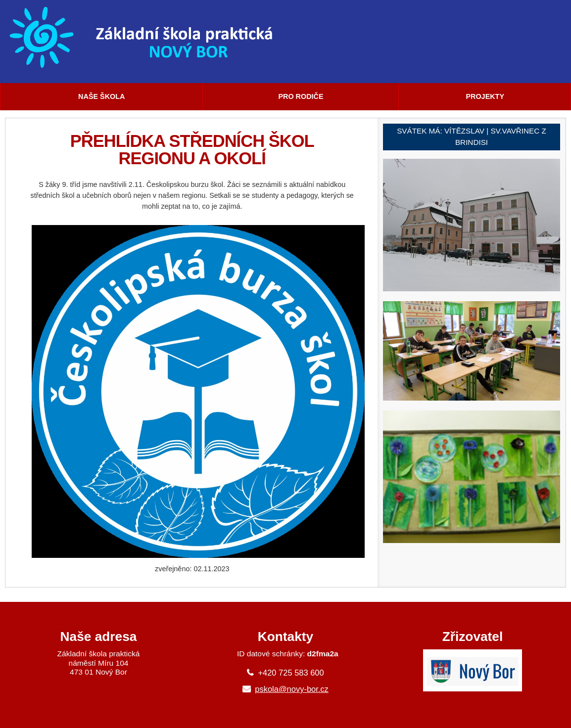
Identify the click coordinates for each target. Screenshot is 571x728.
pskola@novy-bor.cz (292, 689)
